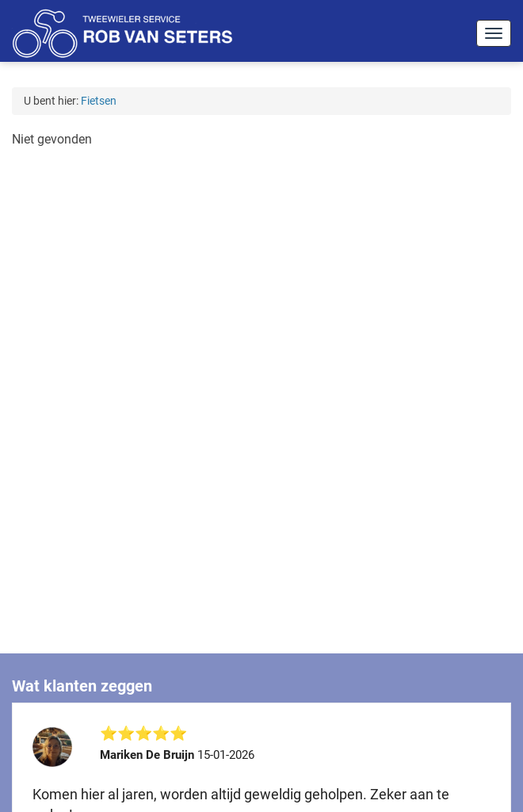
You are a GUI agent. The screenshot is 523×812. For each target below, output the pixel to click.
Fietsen (99, 101)
